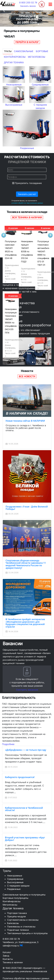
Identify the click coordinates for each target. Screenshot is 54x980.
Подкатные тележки (18, 930)
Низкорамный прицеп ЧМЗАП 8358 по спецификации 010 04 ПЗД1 (29, 251)
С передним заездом (18, 886)
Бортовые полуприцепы (15, 898)
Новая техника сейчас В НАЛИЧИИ (25, 421)
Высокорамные (15, 882)
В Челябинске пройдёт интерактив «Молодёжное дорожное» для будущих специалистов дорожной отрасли (25, 623)
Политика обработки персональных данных (26, 978)
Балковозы (13, 923)
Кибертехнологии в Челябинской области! (24, 809)
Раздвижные (14, 889)
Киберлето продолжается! (20, 777)
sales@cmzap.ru (11, 946)
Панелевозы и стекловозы (21, 927)
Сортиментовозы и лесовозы (23, 920)
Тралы (8, 51)
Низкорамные (15, 876)
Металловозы (37, 57)
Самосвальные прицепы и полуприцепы (24, 895)
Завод (6, 956)
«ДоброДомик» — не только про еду (26, 750)
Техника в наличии (13, 962)
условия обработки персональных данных (27, 203)
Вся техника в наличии (27, 217)
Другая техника (14, 62)
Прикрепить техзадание (27, 183)
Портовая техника (17, 913)
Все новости (27, 376)
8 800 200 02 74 (28, 3)
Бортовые (42, 51)
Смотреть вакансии (27, 690)
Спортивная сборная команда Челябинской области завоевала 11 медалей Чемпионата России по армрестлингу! (26, 564)
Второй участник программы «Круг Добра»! (25, 839)
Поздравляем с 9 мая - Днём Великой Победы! (27, 508)
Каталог (7, 952)
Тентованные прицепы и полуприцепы (27, 933)
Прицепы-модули (16, 916)
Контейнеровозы (15, 57)
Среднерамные (15, 879)
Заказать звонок (28, 6)
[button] (4, 11)
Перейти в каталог (27, 42)
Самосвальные (24, 51)
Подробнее (8, 744)
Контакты (8, 959)
